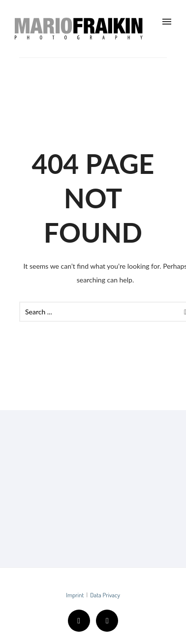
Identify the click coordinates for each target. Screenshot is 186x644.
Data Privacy (105, 595)
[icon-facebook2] (81, 621)
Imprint (75, 595)
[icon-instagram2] (107, 621)
